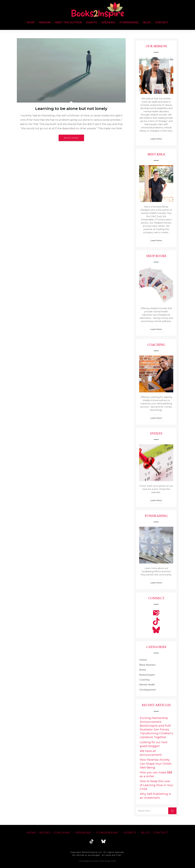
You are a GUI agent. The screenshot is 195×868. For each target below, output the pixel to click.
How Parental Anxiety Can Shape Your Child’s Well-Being (156, 764)
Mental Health (147, 684)
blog (146, 833)
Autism (143, 660)
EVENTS (130, 833)
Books (143, 670)
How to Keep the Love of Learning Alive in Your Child (156, 785)
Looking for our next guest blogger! (154, 744)
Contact (161, 833)
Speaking (83, 833)
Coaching (144, 680)
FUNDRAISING (108, 833)
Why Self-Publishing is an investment (155, 796)
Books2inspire (147, 675)
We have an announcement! (151, 753)
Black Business (147, 665)
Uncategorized (147, 690)
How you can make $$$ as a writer (156, 774)
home (31, 833)
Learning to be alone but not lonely (71, 109)
